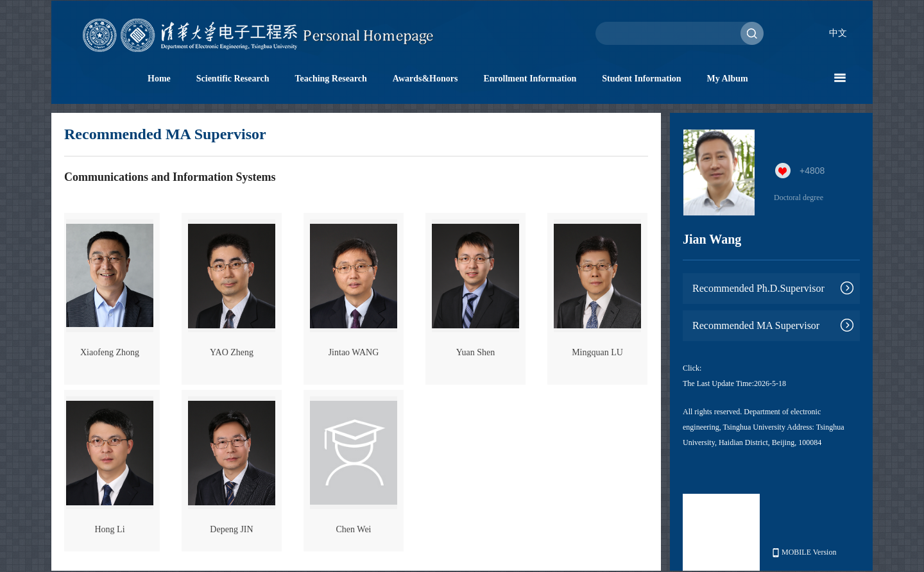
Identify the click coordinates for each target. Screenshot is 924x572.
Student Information (641, 79)
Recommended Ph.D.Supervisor (758, 288)
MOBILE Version (804, 552)
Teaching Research (330, 79)
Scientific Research (233, 79)
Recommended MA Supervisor (756, 325)
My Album (728, 79)
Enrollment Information (530, 79)
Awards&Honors (425, 79)
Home (159, 79)
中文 (838, 33)
